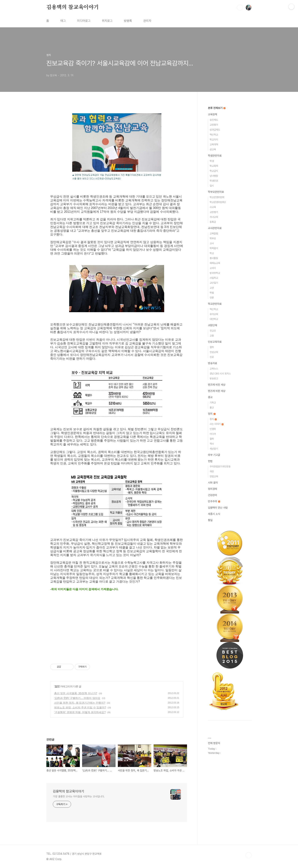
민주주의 (214, 501)
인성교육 (214, 352)
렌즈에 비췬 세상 (217, 391)
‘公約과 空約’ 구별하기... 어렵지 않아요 (77, 698)
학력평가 (214, 248)
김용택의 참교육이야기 (73, 7)
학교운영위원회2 (218, 202)
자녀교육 (214, 217)
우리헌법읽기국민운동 (220, 467)
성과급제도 (215, 130)
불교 (212, 408)
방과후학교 (215, 273)
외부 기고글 (214, 455)
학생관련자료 (215, 156)
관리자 (147, 21)
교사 (212, 243)
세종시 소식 (214, 514)
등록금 (213, 222)
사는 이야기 (217, 424)
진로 (212, 357)
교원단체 (212, 325)
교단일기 (214, 283)
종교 (210, 397)
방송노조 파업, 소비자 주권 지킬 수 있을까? (80, 707)
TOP (249, 855)
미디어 (213, 434)
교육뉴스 (214, 369)
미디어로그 (84, 21)
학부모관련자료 (216, 192)
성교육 (213, 149)
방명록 (128, 21)
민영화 (213, 429)
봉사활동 (214, 258)
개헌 (212, 471)
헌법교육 (214, 476)
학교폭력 (214, 166)
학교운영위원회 (217, 197)
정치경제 (212, 489)
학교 (212, 253)
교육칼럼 (214, 234)
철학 (212, 347)
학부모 (213, 238)
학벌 (212, 293)
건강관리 (212, 495)
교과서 (213, 268)
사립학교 (214, 278)
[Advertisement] (117, 627)
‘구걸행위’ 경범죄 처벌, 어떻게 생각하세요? (80, 712)
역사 (212, 444)
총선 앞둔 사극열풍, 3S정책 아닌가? (76, 693)
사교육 (213, 207)
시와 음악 (213, 483)
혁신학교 (214, 135)
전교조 (213, 331)
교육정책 (212, 114)
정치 (57, 686)
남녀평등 (214, 176)
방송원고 (214, 378)
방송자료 (212, 363)
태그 (63, 21)
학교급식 (214, 171)
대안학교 (214, 319)
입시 (212, 186)
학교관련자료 (215, 304)
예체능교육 (215, 263)
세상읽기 (214, 449)
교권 (212, 288)
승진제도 (214, 120)
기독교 (213, 403)
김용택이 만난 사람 (218, 508)
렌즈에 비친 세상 (217, 385)
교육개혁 (214, 145)
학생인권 (214, 181)
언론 (212, 298)
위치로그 (107, 21)
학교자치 (214, 140)
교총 (212, 336)
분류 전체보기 (217, 108)
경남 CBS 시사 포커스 (220, 374)
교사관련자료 (215, 228)
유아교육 (214, 314)
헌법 (210, 461)
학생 (212, 161)
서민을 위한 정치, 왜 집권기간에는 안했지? (80, 703)
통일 (210, 520)
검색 (240, 8)
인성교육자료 (215, 342)
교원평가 (214, 125)
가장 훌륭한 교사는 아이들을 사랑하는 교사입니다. (79, 796)
